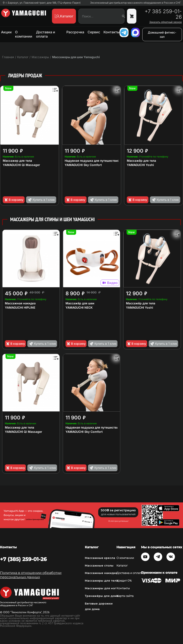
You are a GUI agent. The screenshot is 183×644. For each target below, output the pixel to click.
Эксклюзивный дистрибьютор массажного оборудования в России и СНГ (136, 3)
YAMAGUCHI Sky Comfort (83, 165)
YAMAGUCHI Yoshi (140, 165)
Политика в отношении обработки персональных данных (31, 575)
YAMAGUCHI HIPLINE (20, 307)
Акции (6, 32)
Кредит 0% (124, 581)
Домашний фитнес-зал (162, 34)
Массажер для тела (17, 161)
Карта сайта (125, 596)
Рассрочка (75, 32)
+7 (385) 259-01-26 (23, 559)
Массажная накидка (20, 303)
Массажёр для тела (141, 161)
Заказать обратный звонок (166, 22)
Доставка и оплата (46, 34)
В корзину (14, 200)
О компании (24, 34)
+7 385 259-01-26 (163, 14)
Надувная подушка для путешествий (92, 161)
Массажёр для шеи (80, 303)
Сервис (94, 32)
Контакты (112, 32)
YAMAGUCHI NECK (79, 307)
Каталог (122, 565)
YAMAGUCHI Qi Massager (21, 165)
